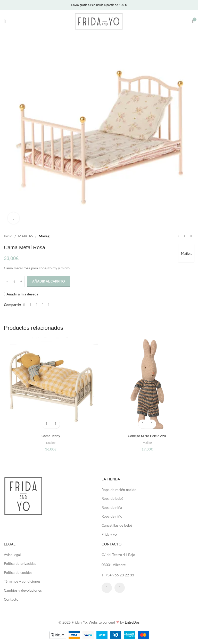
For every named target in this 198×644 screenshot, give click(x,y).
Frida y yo (109, 534)
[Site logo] (99, 21)
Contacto (11, 599)
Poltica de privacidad (20, 563)
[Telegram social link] (49, 305)
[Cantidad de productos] (14, 281)
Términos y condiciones (22, 581)
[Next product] (191, 236)
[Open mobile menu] (5, 21)
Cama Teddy (51, 436)
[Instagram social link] (120, 588)
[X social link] (30, 305)
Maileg (44, 236)
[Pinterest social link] (36, 305)
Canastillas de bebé (117, 525)
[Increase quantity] (21, 281)
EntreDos (132, 622)
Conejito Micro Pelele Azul (147, 436)
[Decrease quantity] (7, 281)
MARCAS (26, 236)
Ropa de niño (112, 516)
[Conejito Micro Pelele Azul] (147, 384)
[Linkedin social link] (43, 305)
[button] (46, 424)
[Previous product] (179, 236)
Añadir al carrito (49, 281)
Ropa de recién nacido (119, 490)
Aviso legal (12, 555)
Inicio (8, 236)
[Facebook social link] (24, 305)
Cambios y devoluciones (23, 590)
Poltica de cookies (18, 572)
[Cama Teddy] (51, 384)
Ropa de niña (112, 507)
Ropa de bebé (112, 498)
